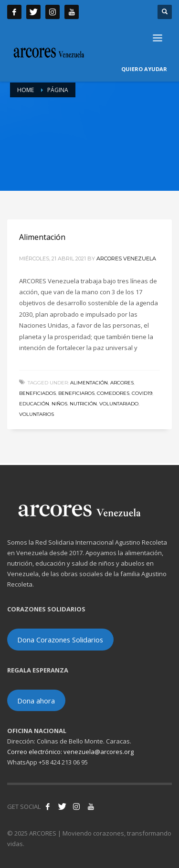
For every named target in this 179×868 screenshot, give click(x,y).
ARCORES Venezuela (126, 258)
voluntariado (119, 404)
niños (59, 404)
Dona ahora (36, 701)
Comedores (113, 393)
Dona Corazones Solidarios (60, 640)
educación (34, 404)
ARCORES (122, 383)
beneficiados (37, 393)
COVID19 (142, 393)
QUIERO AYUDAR (144, 71)
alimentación (89, 383)
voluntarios (37, 414)
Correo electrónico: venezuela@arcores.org (70, 752)
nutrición (83, 404)
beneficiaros (76, 393)
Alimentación (42, 237)
